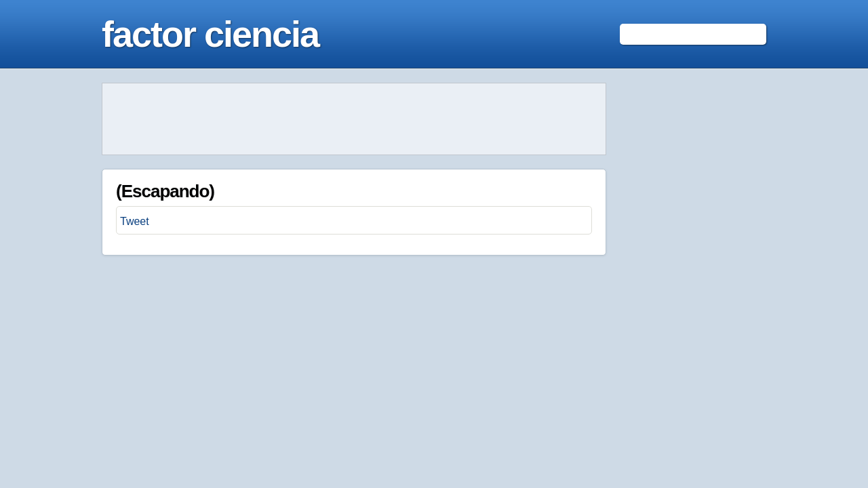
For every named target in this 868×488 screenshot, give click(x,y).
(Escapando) (165, 191)
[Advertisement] (354, 119)
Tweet (135, 221)
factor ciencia (210, 34)
